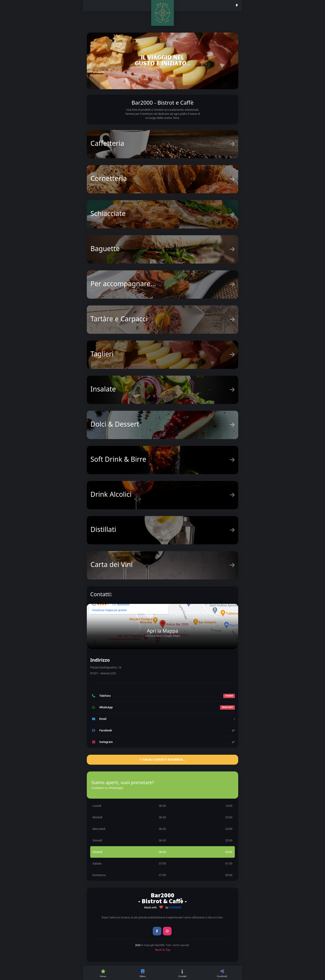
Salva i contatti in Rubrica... (162, 759)
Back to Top (163, 950)
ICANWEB (175, 908)
